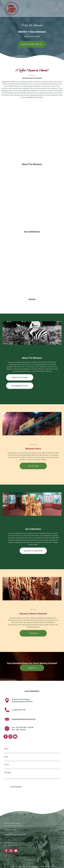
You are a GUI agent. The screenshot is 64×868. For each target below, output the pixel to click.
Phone (6, 764)
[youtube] (15, 737)
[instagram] (10, 737)
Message (7, 772)
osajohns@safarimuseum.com (24, 719)
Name (6, 749)
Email (6, 757)
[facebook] (6, 737)
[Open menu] (60, 8)
